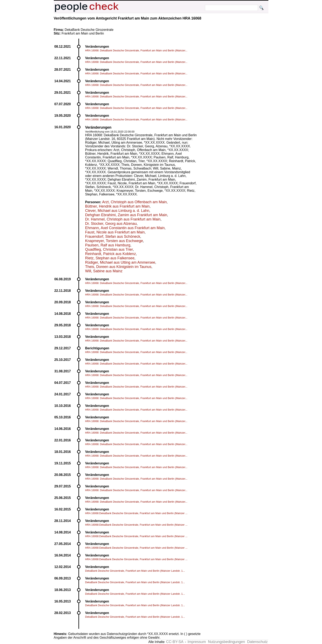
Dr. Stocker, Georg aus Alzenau (111, 224)
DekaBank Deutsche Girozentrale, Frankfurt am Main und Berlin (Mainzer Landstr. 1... (135, 571)
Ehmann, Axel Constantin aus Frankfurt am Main (125, 228)
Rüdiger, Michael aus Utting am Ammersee (120, 262)
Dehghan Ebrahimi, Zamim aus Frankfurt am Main (126, 215)
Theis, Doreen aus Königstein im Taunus (118, 267)
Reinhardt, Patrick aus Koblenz (111, 254)
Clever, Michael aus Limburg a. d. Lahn (117, 211)
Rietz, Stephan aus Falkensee (110, 258)
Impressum (197, 642)
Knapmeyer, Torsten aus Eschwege (114, 241)
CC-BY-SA (175, 642)
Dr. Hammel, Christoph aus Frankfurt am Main (123, 219)
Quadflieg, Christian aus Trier (109, 249)
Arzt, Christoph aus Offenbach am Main (134, 202)
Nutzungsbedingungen (227, 642)
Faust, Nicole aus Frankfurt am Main (115, 232)
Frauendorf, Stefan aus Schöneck (113, 237)
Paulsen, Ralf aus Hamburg (108, 245)
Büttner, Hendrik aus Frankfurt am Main (117, 206)
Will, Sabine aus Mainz (104, 271)
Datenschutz (257, 642)
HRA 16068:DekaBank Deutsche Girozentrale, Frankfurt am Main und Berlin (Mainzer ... (136, 513)
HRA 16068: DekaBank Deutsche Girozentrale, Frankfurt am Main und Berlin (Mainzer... (136, 50)
